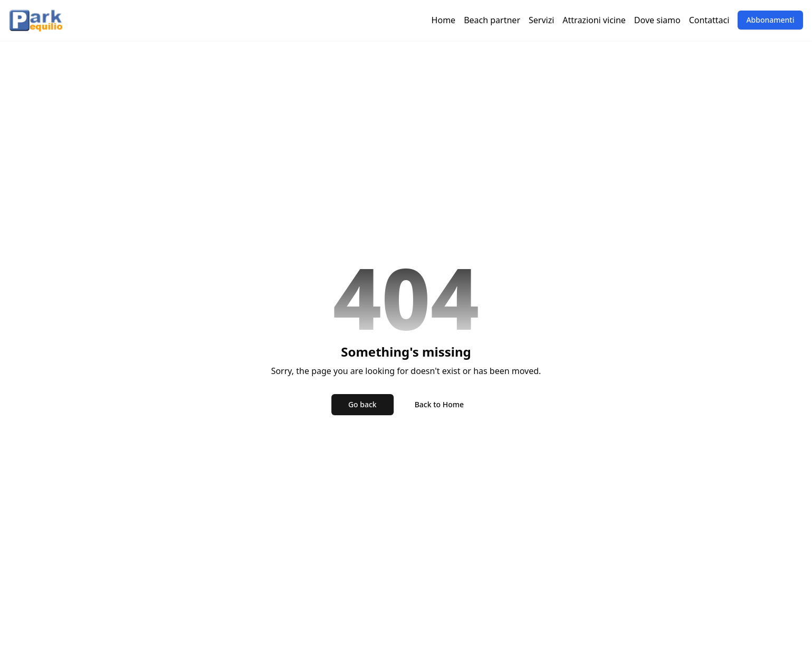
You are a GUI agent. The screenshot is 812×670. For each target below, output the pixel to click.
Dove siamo (657, 20)
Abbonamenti (770, 20)
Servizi (541, 20)
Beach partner (492, 20)
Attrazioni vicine (594, 20)
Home (444, 20)
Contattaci (709, 20)
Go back (362, 404)
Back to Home (439, 404)
